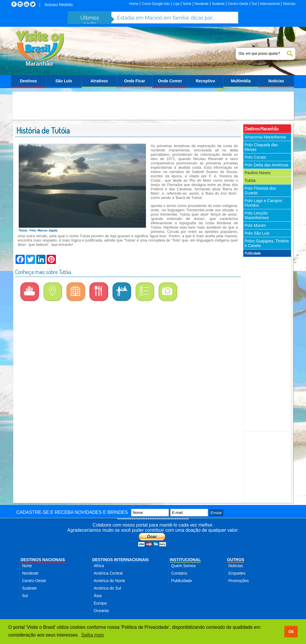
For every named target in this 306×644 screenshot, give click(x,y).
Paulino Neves (258, 173)
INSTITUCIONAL (185, 560)
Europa (100, 603)
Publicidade (182, 581)
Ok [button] (291, 632)
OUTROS (236, 560)
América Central (108, 573)
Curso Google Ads (156, 4)
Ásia (98, 596)
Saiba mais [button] (93, 635)
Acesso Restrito (59, 5)
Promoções (239, 581)
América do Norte (110, 581)
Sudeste (218, 4)
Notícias (289, 4)
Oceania (101, 611)
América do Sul (108, 588)
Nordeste (202, 4)
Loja (176, 4)
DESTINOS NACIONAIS (43, 560)
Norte (187, 4)
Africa (99, 566)
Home (134, 4)
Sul (254, 4)
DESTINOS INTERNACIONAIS (121, 560)
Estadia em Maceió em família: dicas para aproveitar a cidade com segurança (166, 18)
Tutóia (250, 181)
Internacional (270, 4)
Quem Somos (184, 566)
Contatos (179, 573)
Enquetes (237, 573)
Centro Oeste (238, 4)
